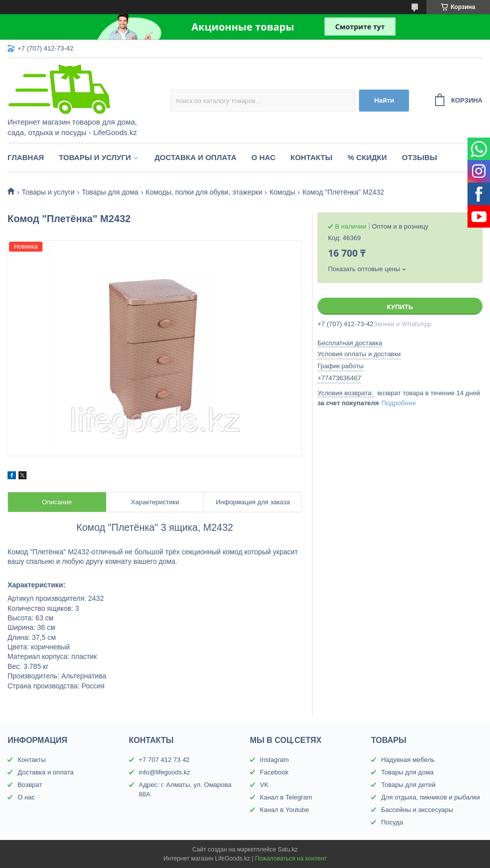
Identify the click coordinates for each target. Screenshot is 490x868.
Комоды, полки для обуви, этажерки (204, 192)
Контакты (311, 157)
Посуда (392, 822)
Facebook (274, 772)
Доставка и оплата (195, 157)
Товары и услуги (95, 157)
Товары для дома (110, 192)
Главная (26, 157)
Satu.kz (287, 849)
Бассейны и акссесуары (417, 810)
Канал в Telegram (286, 797)
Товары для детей (408, 785)
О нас (263, 157)
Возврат (30, 785)
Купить (400, 307)
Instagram (274, 760)
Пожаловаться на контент (291, 858)
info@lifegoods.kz (165, 772)
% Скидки (367, 157)
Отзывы (419, 157)
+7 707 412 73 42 (164, 760)
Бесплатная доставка (350, 343)
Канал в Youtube (284, 810)
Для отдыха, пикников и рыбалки (430, 797)
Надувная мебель (408, 760)
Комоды (282, 192)
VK (264, 785)
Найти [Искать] (384, 100)
